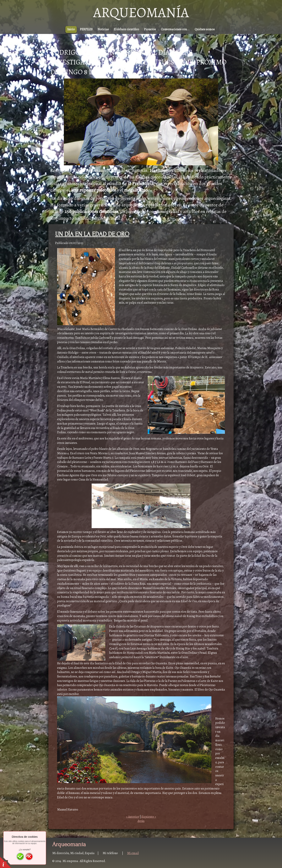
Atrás (141, 821)
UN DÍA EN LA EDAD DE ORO (92, 234)
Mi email (133, 853)
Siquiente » (149, 817)
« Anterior (133, 817)
